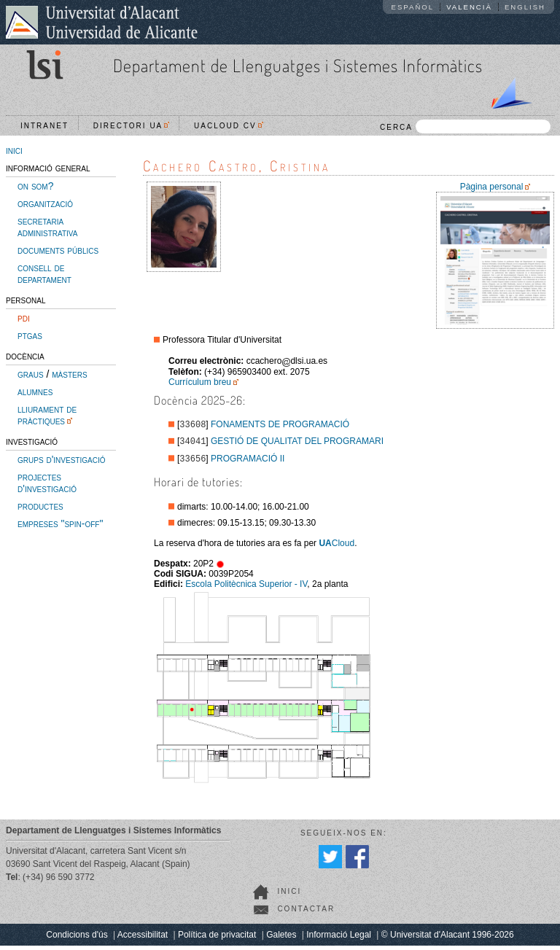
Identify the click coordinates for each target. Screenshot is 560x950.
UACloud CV (229, 126)
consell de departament (44, 273)
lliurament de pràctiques (47, 415)
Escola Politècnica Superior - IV (246, 588)
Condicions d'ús (77, 939)
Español (413, 7)
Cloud (337, 548)
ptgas (30, 335)
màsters (69, 374)
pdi (24, 318)
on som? (35, 186)
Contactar (306, 913)
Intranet (44, 126)
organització (45, 203)
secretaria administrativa (47, 227)
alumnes (35, 392)
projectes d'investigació (47, 483)
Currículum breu (200, 382)
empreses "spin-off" (60, 523)
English (525, 7)
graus (31, 374)
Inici (289, 896)
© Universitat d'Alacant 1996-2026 (448, 939)
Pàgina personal (492, 187)
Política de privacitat (217, 939)
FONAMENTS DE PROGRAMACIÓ (280, 426)
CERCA (465, 126)
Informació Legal (339, 939)
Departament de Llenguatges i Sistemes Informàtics (298, 65)
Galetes (281, 939)
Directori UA (132, 126)
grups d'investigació (61, 459)
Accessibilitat (143, 939)
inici (14, 150)
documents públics (58, 250)
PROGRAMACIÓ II (248, 463)
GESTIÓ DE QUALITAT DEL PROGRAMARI (297, 444)
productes (40, 506)
